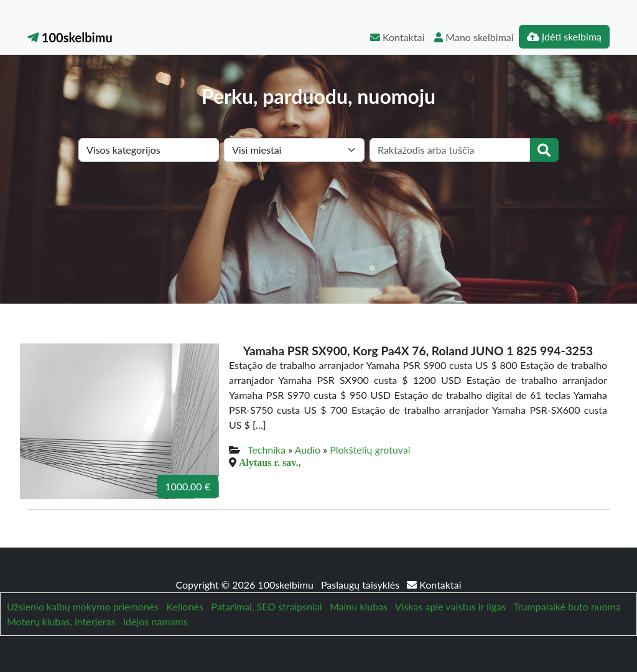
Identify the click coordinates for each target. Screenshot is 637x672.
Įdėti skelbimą (564, 36)
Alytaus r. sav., (270, 462)
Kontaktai (397, 37)
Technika (267, 450)
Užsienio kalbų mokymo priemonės (83, 606)
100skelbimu (70, 37)
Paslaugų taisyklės (361, 585)
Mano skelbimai (474, 37)
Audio (308, 450)
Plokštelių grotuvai (370, 450)
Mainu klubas (359, 606)
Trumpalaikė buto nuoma (567, 606)
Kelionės (185, 606)
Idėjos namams (156, 621)
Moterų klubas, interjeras (61, 621)
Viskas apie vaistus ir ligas (450, 606)
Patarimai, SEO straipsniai (266, 606)
